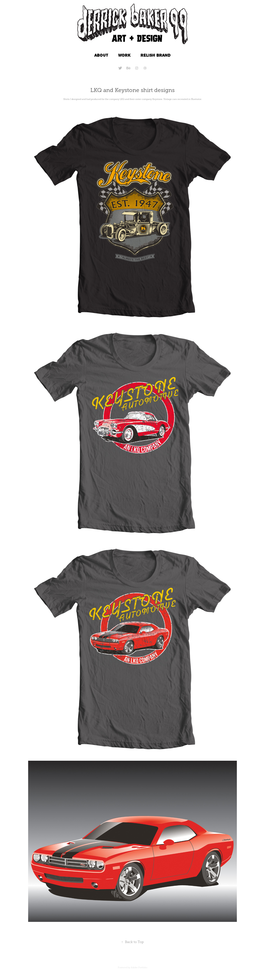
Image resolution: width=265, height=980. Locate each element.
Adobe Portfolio (139, 967)
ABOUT (101, 55)
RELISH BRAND (156, 55)
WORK (124, 55)
